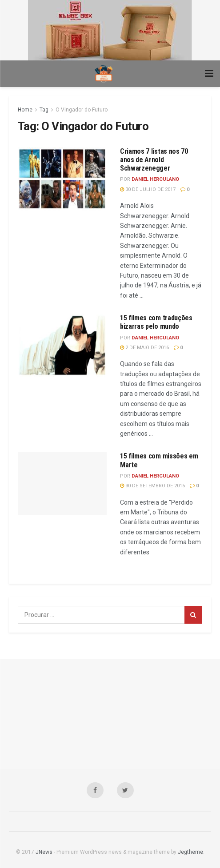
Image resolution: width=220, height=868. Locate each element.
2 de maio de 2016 (144, 348)
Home (25, 110)
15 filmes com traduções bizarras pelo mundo (156, 322)
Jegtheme (190, 852)
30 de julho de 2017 (148, 189)
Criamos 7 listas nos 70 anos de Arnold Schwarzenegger (154, 160)
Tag (44, 110)
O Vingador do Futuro (82, 110)
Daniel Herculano (155, 179)
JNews (44, 852)
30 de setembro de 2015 (152, 486)
